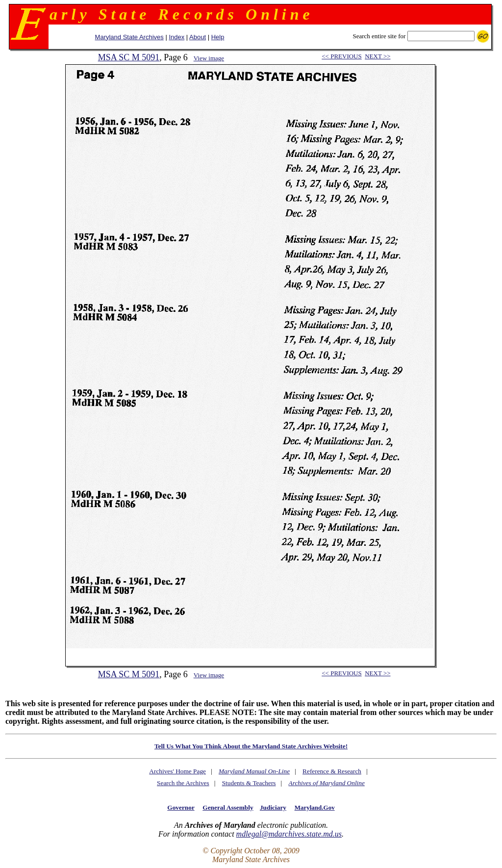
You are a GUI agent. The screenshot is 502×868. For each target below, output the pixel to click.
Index (176, 37)
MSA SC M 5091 (129, 57)
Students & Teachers (249, 783)
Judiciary (273, 807)
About (198, 37)
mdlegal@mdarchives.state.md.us (289, 834)
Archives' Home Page (177, 771)
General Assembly (228, 807)
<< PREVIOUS (341, 56)
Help (218, 37)
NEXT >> (377, 56)
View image (209, 58)
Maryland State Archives (129, 37)
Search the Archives (183, 783)
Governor (181, 807)
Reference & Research (332, 771)
